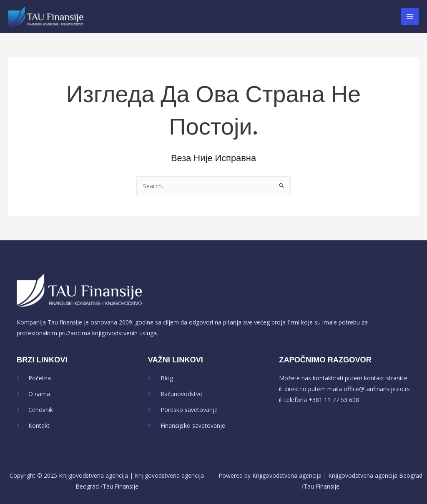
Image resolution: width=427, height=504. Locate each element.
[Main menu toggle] (410, 17)
